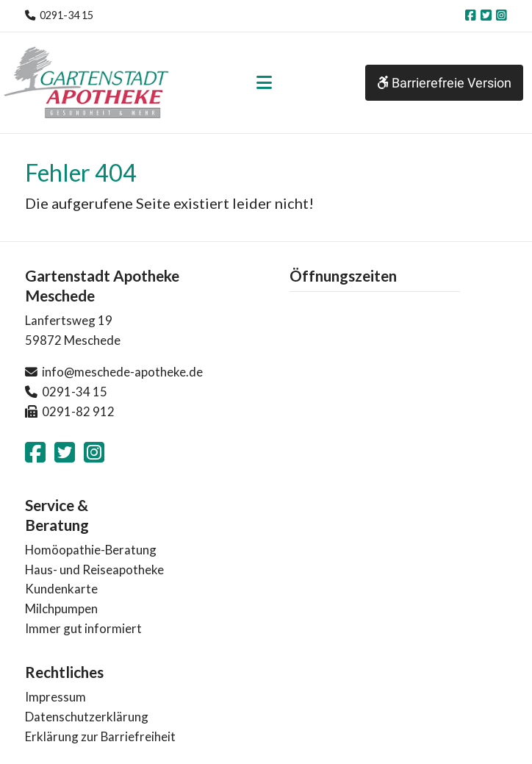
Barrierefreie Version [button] (444, 83)
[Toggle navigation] (264, 82)
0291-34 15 (66, 15)
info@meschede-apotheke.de (122, 372)
